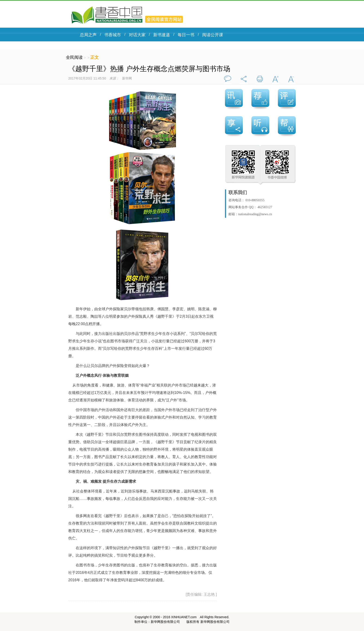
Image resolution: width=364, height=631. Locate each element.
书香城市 (113, 35)
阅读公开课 (213, 35)
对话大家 (137, 35)
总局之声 (88, 35)
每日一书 (186, 35)
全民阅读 (75, 57)
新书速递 (162, 35)
